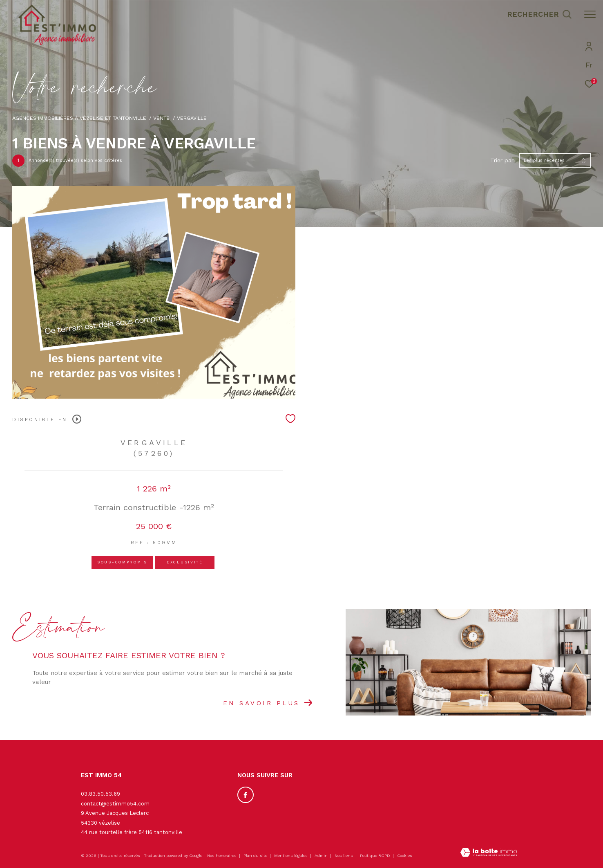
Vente (161, 118)
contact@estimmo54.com (115, 804)
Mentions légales (291, 856)
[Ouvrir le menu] (590, 14)
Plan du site (256, 856)
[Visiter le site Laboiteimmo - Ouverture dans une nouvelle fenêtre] (489, 853)
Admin (322, 856)
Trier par (502, 160)
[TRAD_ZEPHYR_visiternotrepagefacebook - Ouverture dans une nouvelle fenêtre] (246, 795)
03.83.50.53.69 (100, 794)
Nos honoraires (222, 856)
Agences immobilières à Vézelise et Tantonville (79, 118)
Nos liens (344, 856)
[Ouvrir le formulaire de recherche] (539, 14)
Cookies (405, 856)
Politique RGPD (375, 856)
